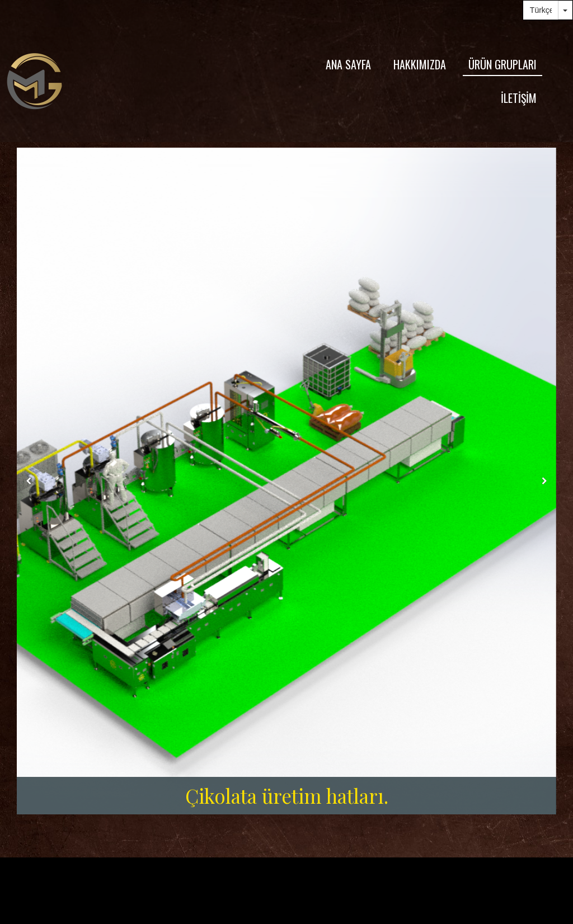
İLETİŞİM (519, 98)
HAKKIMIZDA (420, 64)
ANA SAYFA (348, 64)
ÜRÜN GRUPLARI (502, 64)
